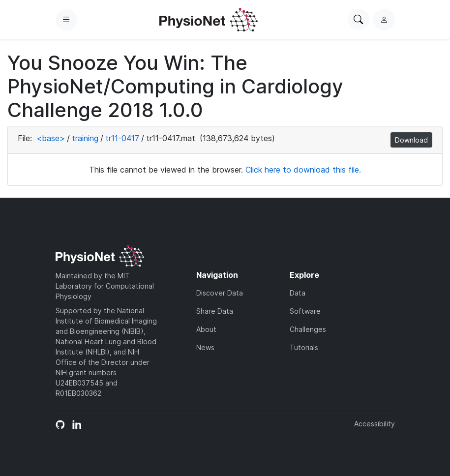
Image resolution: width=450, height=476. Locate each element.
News (205, 347)
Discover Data (220, 293)
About (206, 329)
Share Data (215, 311)
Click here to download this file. (303, 170)
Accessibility (375, 424)
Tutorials (304, 347)
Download (411, 140)
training (85, 138)
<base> (51, 138)
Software (305, 311)
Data (298, 293)
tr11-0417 (122, 138)
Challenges (308, 329)
